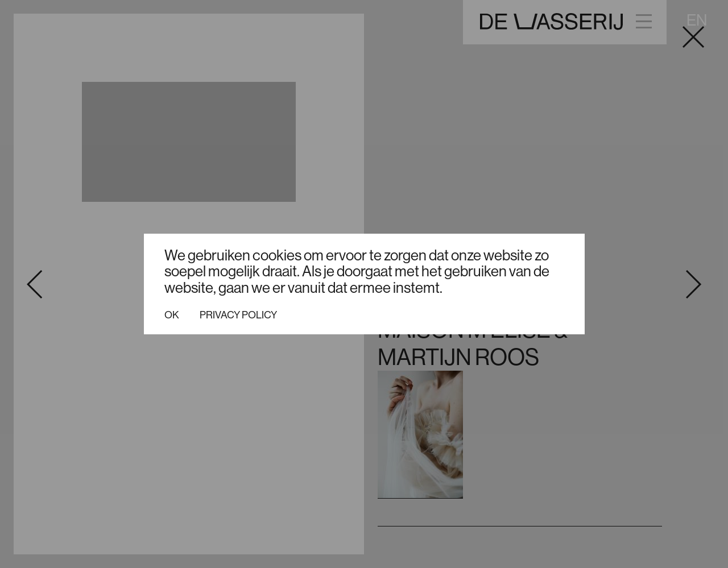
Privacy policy (238, 315)
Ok (172, 315)
